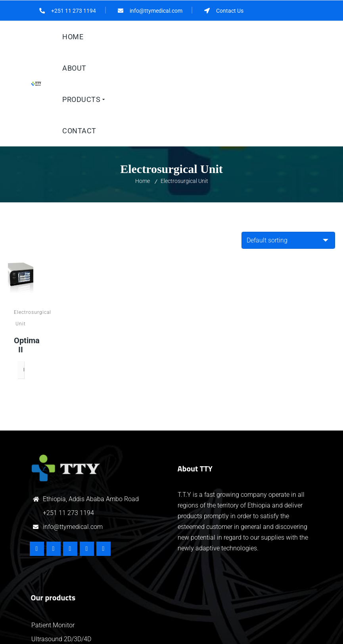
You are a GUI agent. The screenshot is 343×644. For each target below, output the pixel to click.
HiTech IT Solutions (189, 631)
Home (143, 87)
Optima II (21, 252)
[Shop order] (288, 146)
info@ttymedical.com (73, 433)
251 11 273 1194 (70, 420)
